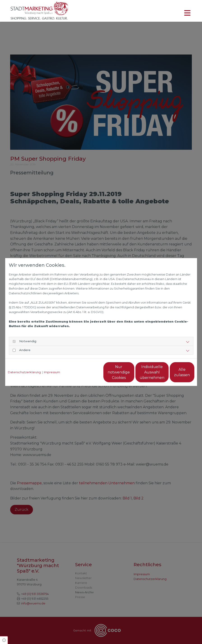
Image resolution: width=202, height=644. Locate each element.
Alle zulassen (173, 372)
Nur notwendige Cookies (88, 372)
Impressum (52, 372)
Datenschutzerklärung (24, 372)
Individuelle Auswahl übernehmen (131, 372)
